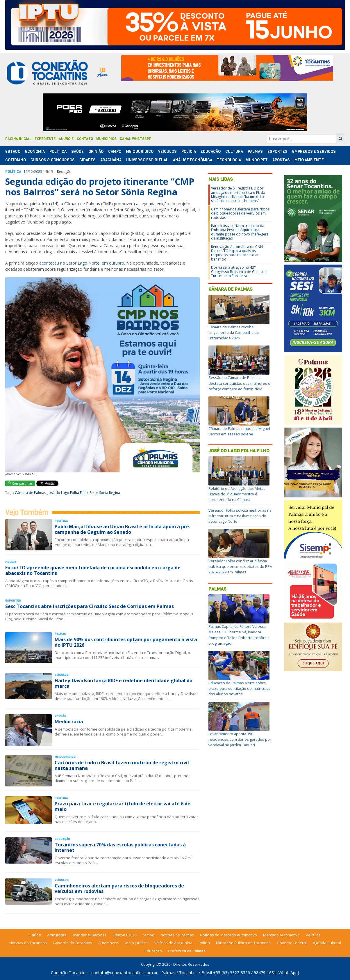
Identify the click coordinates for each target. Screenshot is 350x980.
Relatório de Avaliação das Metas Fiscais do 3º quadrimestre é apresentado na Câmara (237, 494)
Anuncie (66, 139)
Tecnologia (229, 160)
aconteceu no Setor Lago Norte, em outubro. (82, 263)
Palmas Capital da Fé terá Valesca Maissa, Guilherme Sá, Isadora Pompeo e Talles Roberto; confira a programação (239, 635)
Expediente (45, 139)
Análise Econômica (193, 160)
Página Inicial (18, 139)
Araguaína (111, 160)
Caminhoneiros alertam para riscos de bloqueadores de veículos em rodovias (119, 888)
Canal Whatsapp (136, 139)
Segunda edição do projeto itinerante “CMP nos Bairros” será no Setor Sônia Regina (100, 187)
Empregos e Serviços (314, 151)
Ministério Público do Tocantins (243, 943)
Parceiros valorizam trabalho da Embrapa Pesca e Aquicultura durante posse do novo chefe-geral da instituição (240, 232)
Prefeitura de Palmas (187, 951)
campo (148, 935)
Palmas (255, 151)
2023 (38, 172)
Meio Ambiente (309, 160)
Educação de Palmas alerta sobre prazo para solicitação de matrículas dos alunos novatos (239, 688)
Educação (211, 151)
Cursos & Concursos (53, 160)
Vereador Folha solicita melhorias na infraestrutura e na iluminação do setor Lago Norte (240, 516)
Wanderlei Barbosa (90, 935)
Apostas (281, 160)
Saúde (77, 151)
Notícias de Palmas (177, 935)
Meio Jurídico (140, 151)
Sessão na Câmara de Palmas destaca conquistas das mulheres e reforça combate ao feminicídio (239, 383)
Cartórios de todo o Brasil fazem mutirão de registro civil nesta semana (122, 765)
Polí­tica (58, 151)
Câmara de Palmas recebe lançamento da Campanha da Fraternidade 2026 (234, 332)
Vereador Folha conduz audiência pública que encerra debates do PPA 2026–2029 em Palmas (240, 566)
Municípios (106, 139)
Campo (115, 151)
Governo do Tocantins (73, 943)
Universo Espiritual (147, 160)
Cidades (87, 160)
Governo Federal (292, 943)
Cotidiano (16, 160)
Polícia (204, 943)
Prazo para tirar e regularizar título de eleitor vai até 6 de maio (123, 806)
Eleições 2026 (125, 935)
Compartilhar (20, 483)
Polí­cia (189, 151)
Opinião (96, 151)
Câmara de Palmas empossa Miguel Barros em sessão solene (239, 431)
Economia (35, 151)
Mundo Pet (257, 160)
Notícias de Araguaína (173, 943)
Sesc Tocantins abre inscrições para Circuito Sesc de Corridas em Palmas (90, 606)
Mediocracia (69, 722)
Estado (13, 151)
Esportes (277, 151)
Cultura (234, 151)
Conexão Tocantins (69, 973)
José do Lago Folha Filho (68, 493)
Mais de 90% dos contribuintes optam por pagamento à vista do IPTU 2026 (126, 642)
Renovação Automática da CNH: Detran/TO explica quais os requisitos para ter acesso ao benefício (237, 253)
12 (26, 172)
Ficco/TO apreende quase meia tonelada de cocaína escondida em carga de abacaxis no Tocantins (93, 570)
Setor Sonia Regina (105, 493)
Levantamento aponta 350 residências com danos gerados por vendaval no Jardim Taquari (240, 739)
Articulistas (57, 935)
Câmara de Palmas (30, 493)
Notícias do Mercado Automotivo (228, 935)
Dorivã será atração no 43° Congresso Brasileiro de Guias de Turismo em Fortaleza (239, 272)
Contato (85, 139)
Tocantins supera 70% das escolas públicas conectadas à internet (120, 847)
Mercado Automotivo (281, 935)
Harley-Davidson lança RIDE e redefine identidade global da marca (124, 683)
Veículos (167, 151)
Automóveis (109, 943)
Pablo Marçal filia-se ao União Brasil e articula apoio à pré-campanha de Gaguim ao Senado (123, 529)
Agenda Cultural (327, 943)
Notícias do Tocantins (28, 943)
